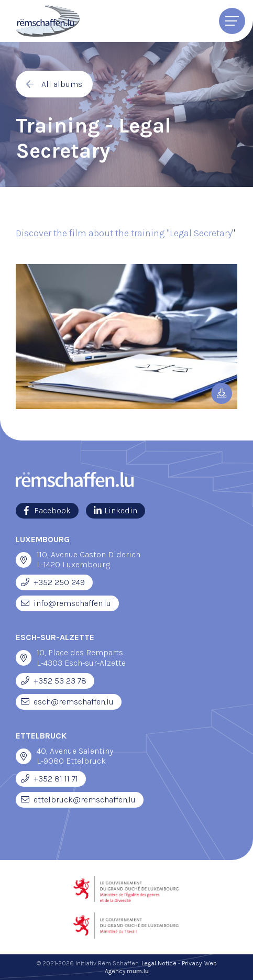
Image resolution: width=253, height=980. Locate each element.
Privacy (192, 963)
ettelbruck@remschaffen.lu (85, 800)
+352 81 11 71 (56, 779)
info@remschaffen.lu (72, 603)
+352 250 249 (59, 582)
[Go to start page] (48, 21)
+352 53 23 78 (60, 681)
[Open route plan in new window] (24, 560)
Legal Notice (159, 963)
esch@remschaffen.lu (74, 702)
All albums (62, 84)
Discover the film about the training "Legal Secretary (124, 233)
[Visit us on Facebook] (47, 511)
